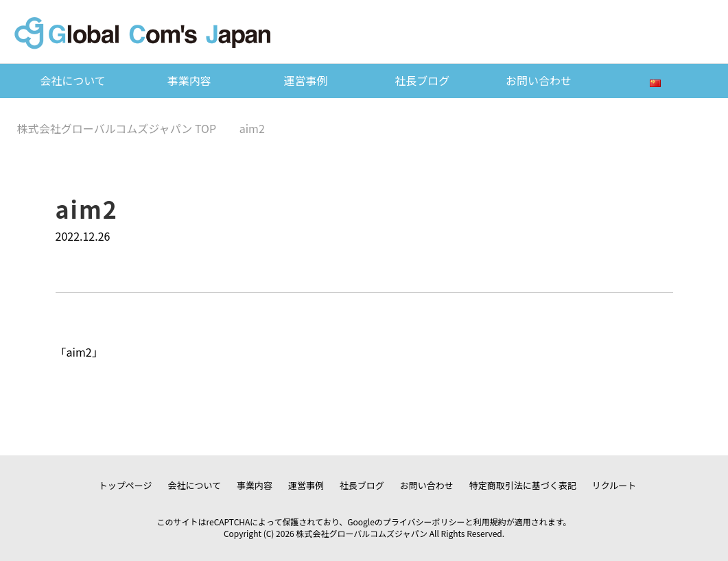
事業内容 (189, 80)
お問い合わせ (539, 80)
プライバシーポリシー (424, 522)
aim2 (79, 352)
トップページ (126, 485)
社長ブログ (422, 80)
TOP (117, 128)
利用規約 (490, 522)
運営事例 (306, 80)
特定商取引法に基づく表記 (523, 485)
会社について (73, 80)
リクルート (614, 485)
